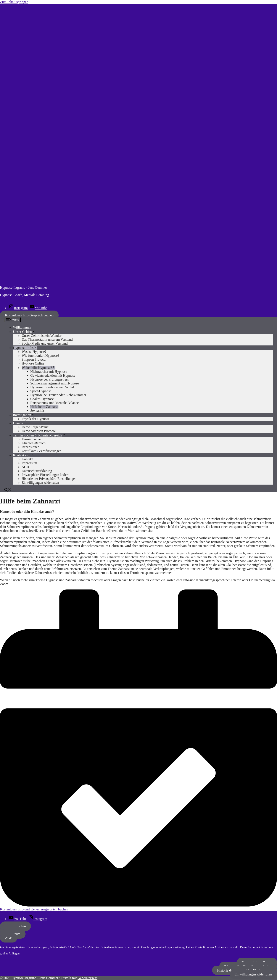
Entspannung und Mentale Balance (55, 403)
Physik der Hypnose (36, 419)
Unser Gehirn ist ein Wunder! (42, 336)
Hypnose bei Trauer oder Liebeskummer (58, 395)
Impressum (29, 463)
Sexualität (37, 411)
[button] (8, 490)
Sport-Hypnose (41, 391)
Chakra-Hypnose (42, 399)
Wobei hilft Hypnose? (39, 368)
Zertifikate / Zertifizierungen (42, 451)
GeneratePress (88, 978)
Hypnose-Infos (25, 348)
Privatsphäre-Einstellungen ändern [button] (46, 475)
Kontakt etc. (23, 455)
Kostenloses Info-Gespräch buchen (29, 315)
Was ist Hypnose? (34, 352)
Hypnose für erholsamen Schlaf (52, 387)
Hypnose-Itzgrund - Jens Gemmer (23, 287)
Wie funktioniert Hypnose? (40, 356)
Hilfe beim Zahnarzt (44, 407)
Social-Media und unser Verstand (45, 343)
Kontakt (27, 459)
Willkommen (22, 327)
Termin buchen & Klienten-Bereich (39, 435)
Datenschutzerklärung (37, 471)
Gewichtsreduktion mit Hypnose (53, 375)
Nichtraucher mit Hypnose (49, 372)
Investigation (24, 415)
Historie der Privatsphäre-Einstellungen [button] (49, 479)
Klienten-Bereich (34, 443)
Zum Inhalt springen (14, 2)
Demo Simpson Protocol (39, 431)
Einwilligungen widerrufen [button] (40, 483)
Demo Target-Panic (35, 427)
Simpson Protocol (34, 359)
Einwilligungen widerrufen (253, 974)
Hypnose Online (33, 363)
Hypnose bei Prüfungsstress (50, 379)
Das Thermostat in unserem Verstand (47, 339)
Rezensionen (31, 447)
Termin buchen (32, 439)
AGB (25, 467)
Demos (20, 423)
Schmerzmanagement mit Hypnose (55, 383)
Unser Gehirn (24, 332)
